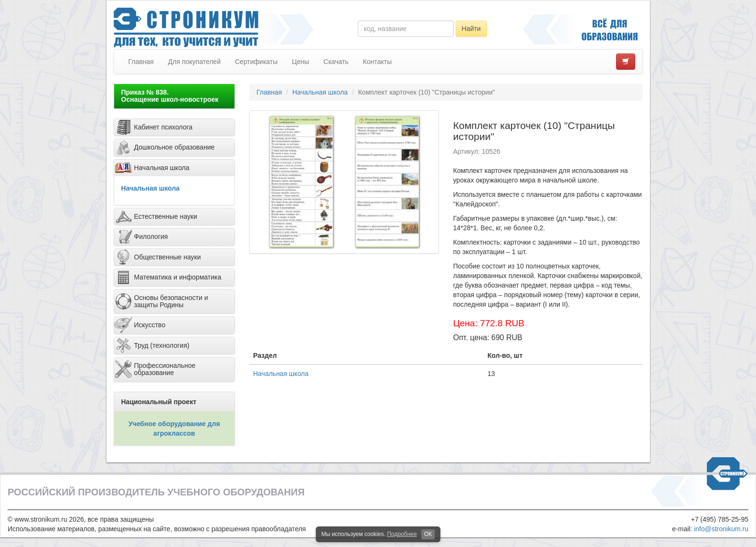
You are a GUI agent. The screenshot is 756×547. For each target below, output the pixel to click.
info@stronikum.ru (721, 529)
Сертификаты (256, 62)
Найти (471, 29)
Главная (141, 62)
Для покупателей (194, 62)
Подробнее (402, 534)
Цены (300, 62)
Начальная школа (151, 188)
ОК (428, 534)
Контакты (377, 62)
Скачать (336, 62)
